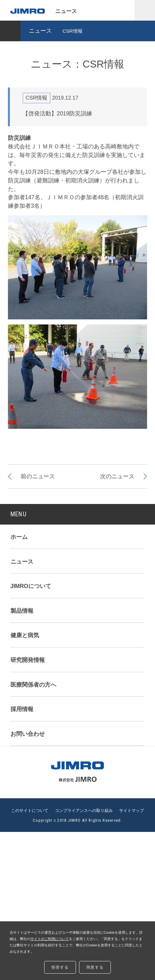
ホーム (19, 537)
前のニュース (38, 476)
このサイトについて (30, 811)
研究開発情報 (28, 660)
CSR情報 (73, 31)
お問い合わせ (28, 734)
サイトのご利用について (50, 939)
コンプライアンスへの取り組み (84, 811)
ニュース (40, 31)
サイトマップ (131, 811)
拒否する (60, 967)
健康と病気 (25, 635)
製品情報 (22, 611)
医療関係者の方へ (33, 685)
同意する (95, 967)
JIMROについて (31, 586)
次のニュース (117, 476)
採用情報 (22, 709)
